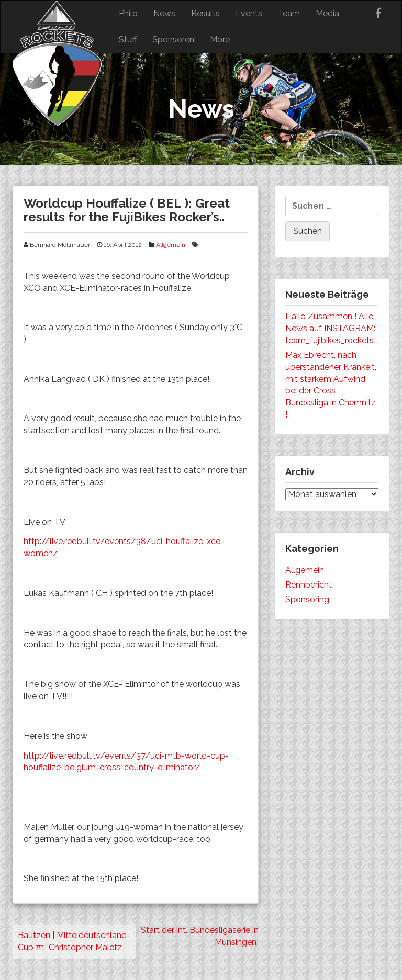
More (220, 40)
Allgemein (171, 245)
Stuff (128, 40)
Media (327, 13)
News (164, 13)
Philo (128, 13)
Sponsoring (307, 599)
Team (289, 13)
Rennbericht (309, 585)
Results (205, 13)
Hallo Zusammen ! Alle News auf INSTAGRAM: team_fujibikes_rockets (330, 328)
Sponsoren (173, 40)
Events (249, 13)
